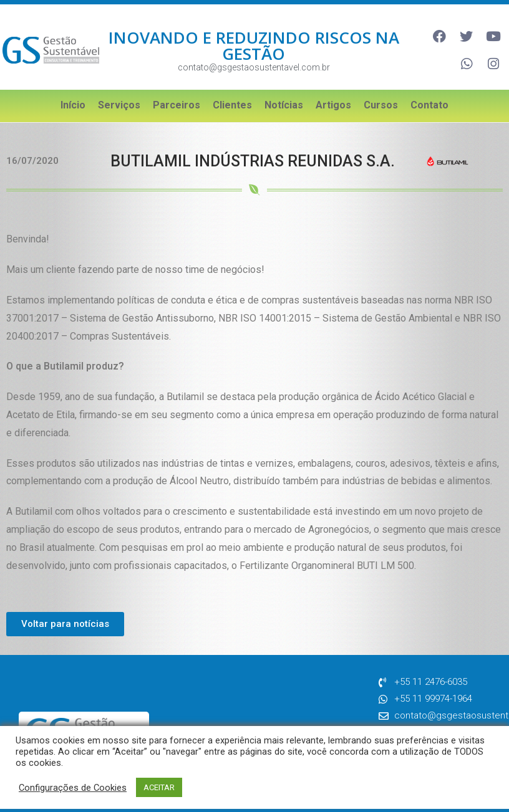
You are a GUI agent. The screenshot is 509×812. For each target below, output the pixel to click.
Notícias (284, 98)
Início (73, 98)
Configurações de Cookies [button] (73, 788)
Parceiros (177, 98)
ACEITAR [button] (159, 787)
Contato (429, 98)
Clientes (232, 98)
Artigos (333, 98)
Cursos (381, 98)
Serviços (119, 98)
